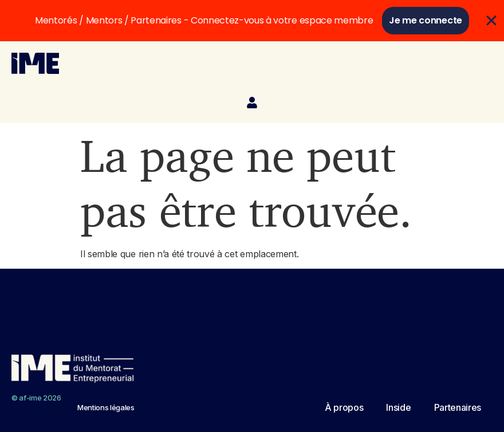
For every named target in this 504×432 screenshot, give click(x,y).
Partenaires (458, 407)
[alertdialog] (252, 21)
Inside (398, 407)
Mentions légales (106, 407)
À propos (344, 407)
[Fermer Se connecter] (491, 21)
